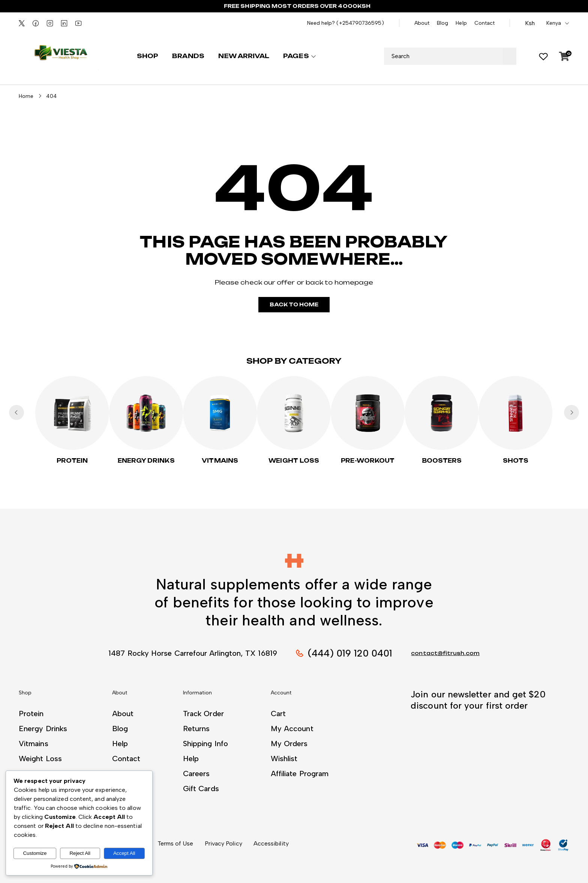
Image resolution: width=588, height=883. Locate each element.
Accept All (124, 853)
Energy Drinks (146, 461)
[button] (294, 561)
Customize (35, 853)
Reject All (80, 853)
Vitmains (220, 461)
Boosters (442, 461)
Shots (516, 461)
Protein (72, 461)
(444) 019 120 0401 (350, 653)
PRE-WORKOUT (368, 461)
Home (26, 96)
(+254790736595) (360, 23)
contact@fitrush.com (445, 653)
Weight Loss (294, 461)
